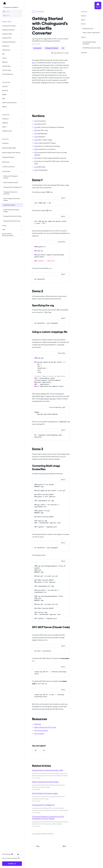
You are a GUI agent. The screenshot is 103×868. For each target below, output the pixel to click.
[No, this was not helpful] (44, 750)
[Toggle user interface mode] (19, 854)
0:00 (36, 121)
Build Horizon (6, 162)
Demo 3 (83, 37)
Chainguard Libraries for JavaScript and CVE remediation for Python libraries (48, 817)
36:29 (36, 161)
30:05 (36, 153)
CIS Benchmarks (7, 131)
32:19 (36, 158)
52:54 (36, 170)
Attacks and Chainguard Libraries (10, 177)
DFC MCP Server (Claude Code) (91, 48)
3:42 (36, 127)
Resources (84, 53)
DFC (33, 63)
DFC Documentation (41, 730)
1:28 (36, 124)
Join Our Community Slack (11, 858)
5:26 (36, 130)
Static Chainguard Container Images (12, 199)
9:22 (36, 134)
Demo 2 (83, 24)
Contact (12, 864)
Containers (5, 143)
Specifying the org (88, 29)
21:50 (36, 143)
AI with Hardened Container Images (11, 211)
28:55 (36, 149)
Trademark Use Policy (8, 167)
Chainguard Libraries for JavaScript (10, 193)
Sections (84, 16)
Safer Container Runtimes (11, 183)
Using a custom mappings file (91, 33)
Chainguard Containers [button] (52, 48)
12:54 (36, 137)
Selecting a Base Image (9, 148)
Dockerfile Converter (9, 205)
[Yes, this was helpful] (36, 750)
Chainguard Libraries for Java (12, 221)
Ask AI (6, 16)
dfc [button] (63, 48)
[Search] (12, 12)
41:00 (36, 167)
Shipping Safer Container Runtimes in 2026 (48, 770)
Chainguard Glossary (8, 157)
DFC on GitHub (39, 734)
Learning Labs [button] (37, 48)
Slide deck (38, 724)
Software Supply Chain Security (11, 153)
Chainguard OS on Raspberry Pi (12, 187)
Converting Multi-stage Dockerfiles (89, 43)
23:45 (36, 146)
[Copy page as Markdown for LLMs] (60, 53)
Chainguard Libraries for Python (12, 216)
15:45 (36, 140)
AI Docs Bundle (8, 854)
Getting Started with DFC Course (45, 727)
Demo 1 (83, 20)
